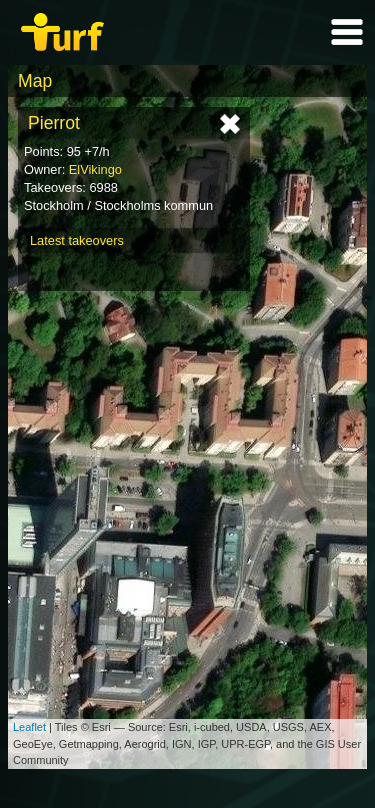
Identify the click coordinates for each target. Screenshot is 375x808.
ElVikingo (95, 169)
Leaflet (29, 727)
